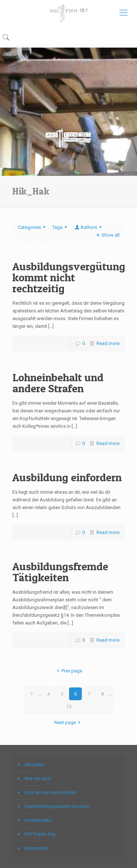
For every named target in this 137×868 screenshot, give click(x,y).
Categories (33, 227)
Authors (89, 227)
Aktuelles (34, 765)
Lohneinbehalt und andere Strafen (58, 383)
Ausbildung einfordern (67, 477)
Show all (107, 235)
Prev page (68, 671)
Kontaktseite (38, 820)
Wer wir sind (37, 778)
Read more (108, 343)
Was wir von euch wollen (50, 792)
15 (69, 707)
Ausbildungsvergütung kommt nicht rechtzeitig (69, 277)
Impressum (36, 848)
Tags (61, 227)
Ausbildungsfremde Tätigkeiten (60, 572)
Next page (68, 722)
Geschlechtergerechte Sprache (57, 806)
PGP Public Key (40, 834)
